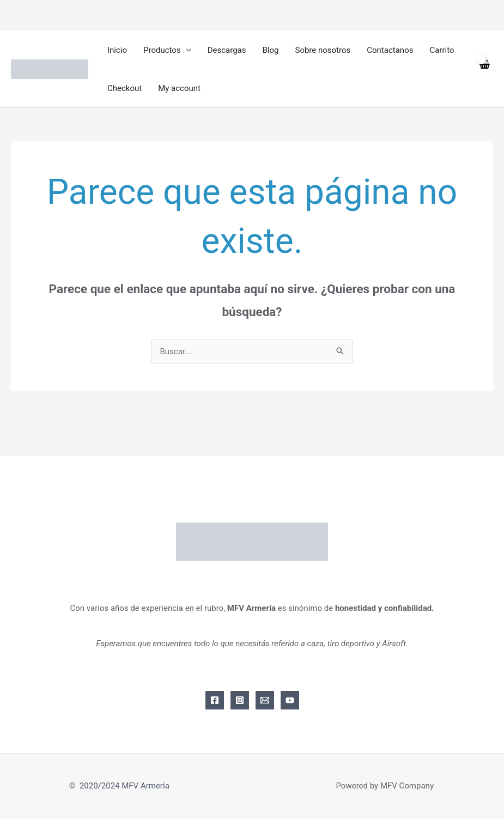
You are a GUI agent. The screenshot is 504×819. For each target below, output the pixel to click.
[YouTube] (290, 700)
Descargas (227, 50)
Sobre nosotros (323, 50)
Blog (271, 50)
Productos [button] (162, 50)
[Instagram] (240, 700)
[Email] (265, 700)
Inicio (117, 50)
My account (179, 88)
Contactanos (390, 50)
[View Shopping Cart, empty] (484, 69)
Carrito (442, 50)
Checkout (125, 88)
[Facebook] (215, 700)
